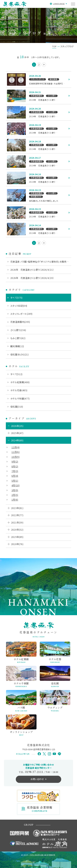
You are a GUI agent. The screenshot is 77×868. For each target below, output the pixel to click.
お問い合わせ (37, 779)
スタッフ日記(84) (19, 306)
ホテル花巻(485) (19, 390)
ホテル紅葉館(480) (20, 382)
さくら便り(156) (18, 330)
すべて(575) (16, 298)
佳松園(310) (17, 407)
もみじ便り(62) (18, 338)
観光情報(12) (17, 346)
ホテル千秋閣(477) (20, 398)
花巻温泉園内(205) (20, 322)
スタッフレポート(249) (21, 314)
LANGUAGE (59, 4)
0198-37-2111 (34, 772)
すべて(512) (16, 374)
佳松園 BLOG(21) (19, 354)
